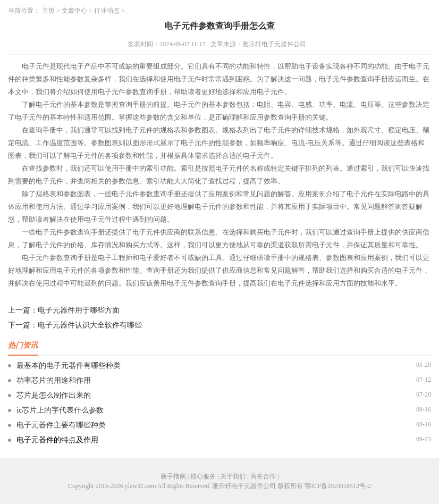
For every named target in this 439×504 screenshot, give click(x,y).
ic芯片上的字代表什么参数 (60, 410)
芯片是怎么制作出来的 (54, 395)
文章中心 (74, 11)
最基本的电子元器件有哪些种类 (69, 366)
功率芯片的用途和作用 (54, 380)
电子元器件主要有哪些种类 (61, 425)
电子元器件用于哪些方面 (79, 310)
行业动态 (107, 11)
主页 (48, 11)
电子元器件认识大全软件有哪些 (90, 325)
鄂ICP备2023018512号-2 (338, 486)
